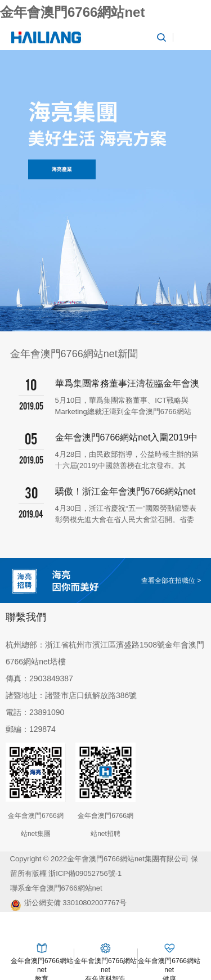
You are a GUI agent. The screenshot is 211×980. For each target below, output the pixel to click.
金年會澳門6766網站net (72, 12)
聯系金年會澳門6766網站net (56, 888)
